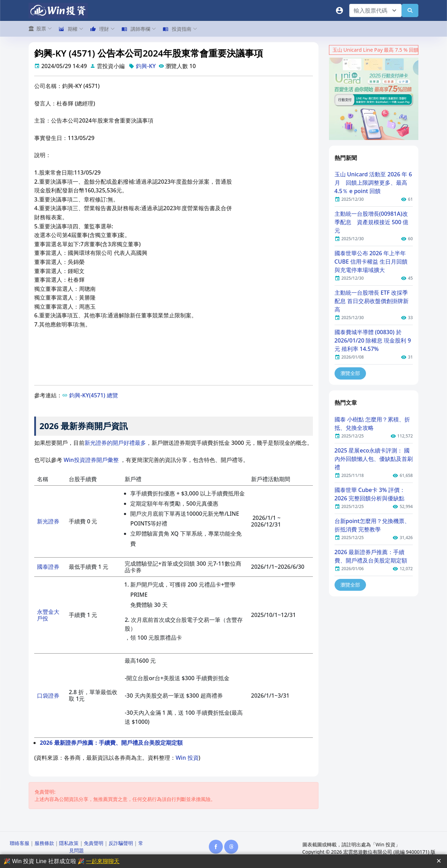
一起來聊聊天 (103, 861)
